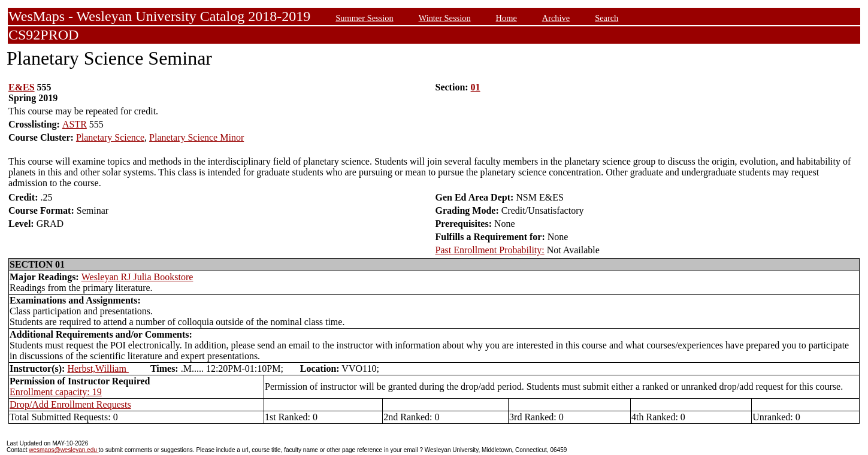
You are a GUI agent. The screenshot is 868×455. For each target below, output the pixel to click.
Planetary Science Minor (196, 137)
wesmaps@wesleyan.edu (63, 450)
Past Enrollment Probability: (490, 250)
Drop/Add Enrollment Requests (70, 404)
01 (476, 87)
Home (506, 18)
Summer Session (364, 18)
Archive (556, 18)
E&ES (22, 87)
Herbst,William (98, 368)
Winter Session (445, 18)
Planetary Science (110, 137)
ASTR (75, 124)
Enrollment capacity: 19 (56, 392)
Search (607, 18)
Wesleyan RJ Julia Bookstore (137, 277)
